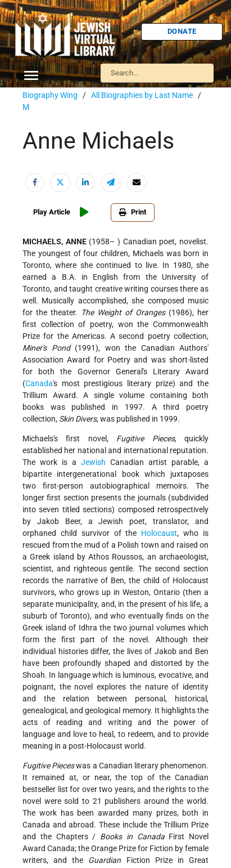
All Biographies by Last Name (142, 95)
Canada (39, 383)
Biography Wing (50, 95)
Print (133, 212)
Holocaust (159, 533)
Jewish (93, 462)
